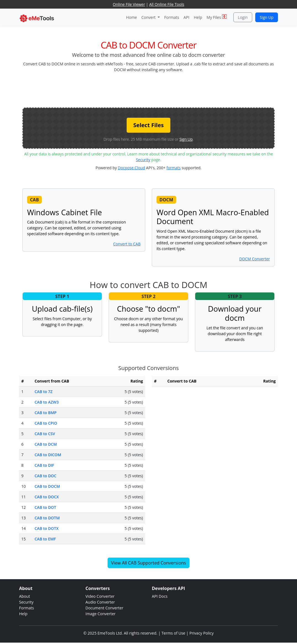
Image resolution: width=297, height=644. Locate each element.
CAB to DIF (44, 465)
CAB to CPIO (46, 423)
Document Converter (104, 608)
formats (174, 168)
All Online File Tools (167, 4)
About (24, 596)
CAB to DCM (46, 444)
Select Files (148, 125)
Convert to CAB (127, 244)
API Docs (160, 596)
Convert (149, 17)
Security (143, 160)
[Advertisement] (148, 89)
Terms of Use (173, 633)
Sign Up (267, 17)
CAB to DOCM (47, 486)
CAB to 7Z (44, 392)
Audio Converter (100, 602)
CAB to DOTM (47, 518)
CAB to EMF (45, 539)
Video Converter (100, 596)
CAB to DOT (45, 507)
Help (198, 17)
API (187, 17)
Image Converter (101, 614)
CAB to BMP (45, 413)
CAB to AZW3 (47, 402)
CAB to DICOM (48, 455)
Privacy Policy (201, 633)
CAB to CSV (45, 434)
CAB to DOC (45, 476)
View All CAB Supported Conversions (149, 563)
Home (132, 17)
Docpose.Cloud (131, 168)
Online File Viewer (129, 4)
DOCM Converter (255, 259)
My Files (217, 17)
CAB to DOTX (47, 528)
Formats (172, 17)
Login (243, 17)
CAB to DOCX (47, 497)
